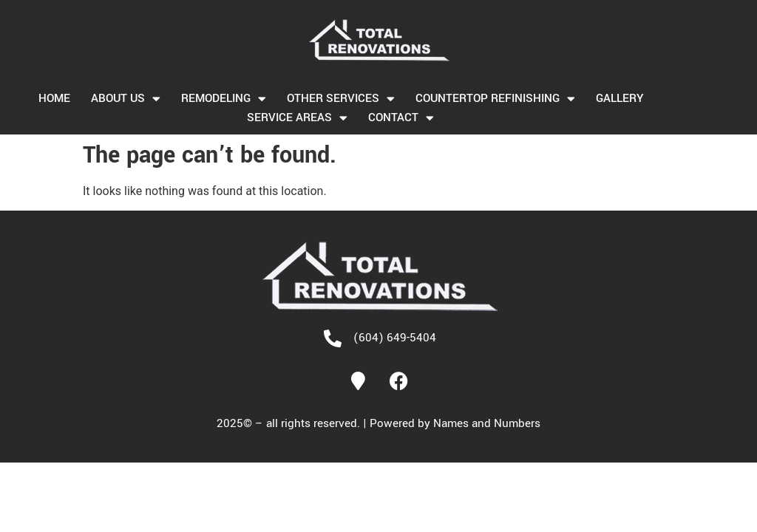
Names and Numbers (487, 423)
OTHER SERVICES (341, 98)
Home (54, 98)
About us (126, 98)
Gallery (619, 98)
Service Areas (297, 117)
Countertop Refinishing (495, 98)
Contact (401, 117)
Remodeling (224, 98)
